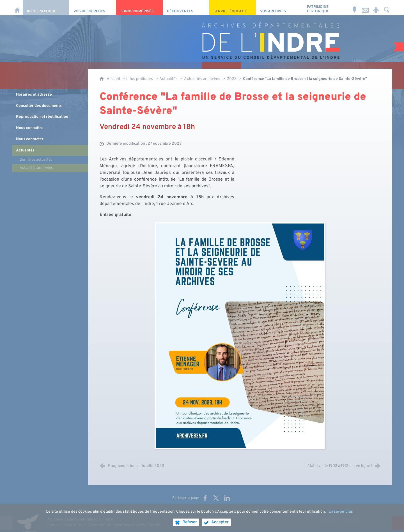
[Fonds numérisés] (139, 8)
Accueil (114, 79)
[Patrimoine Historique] (326, 8)
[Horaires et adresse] (355, 8)
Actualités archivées (202, 79)
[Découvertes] (186, 8)
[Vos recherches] (93, 8)
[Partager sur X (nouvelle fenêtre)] (216, 498)
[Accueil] (17, 8)
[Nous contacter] (365, 8)
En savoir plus (341, 516)
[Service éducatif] (233, 8)
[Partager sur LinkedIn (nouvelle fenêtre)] (227, 498)
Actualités (168, 79)
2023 (232, 79)
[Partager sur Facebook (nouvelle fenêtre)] (205, 498)
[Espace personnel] (376, 8)
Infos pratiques (140, 79)
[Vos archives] (279, 8)
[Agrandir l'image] (240, 336)
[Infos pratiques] (46, 8)
